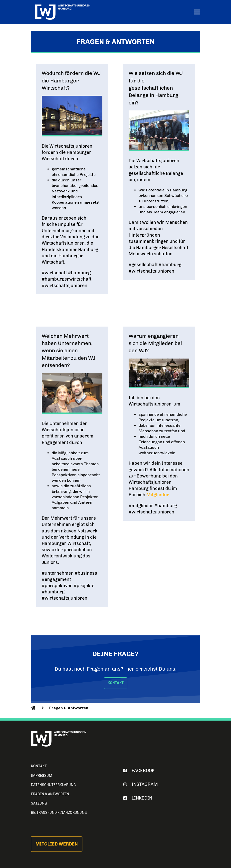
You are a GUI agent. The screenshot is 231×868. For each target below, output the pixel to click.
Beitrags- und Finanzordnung (59, 813)
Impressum (42, 776)
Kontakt (39, 766)
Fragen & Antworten (50, 794)
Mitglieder (158, 495)
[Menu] (197, 13)
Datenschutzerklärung (53, 785)
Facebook (138, 771)
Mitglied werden (57, 844)
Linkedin (137, 798)
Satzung (39, 803)
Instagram (139, 784)
